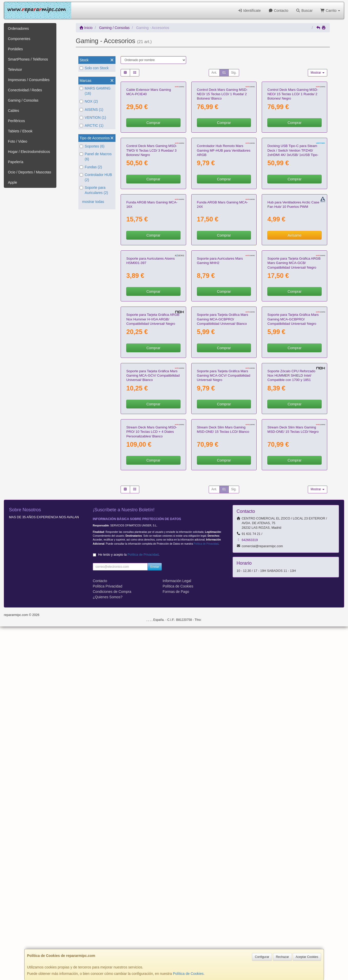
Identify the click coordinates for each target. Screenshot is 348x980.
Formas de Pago (176, 945)
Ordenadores (18, 28)
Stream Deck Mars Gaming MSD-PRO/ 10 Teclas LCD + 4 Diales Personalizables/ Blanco (152, 786)
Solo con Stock (94, 68)
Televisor (15, 70)
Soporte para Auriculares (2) (94, 190)
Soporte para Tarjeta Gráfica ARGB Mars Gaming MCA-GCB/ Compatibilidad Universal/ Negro (294, 465)
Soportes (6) (92, 146)
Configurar (262, 957)
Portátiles (15, 49)
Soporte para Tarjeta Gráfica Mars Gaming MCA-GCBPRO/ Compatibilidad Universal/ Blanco (223, 572)
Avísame (294, 387)
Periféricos (16, 121)
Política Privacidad (107, 940)
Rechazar (282, 957)
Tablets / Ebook (20, 131)
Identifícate (249, 11)
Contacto (278, 11)
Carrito (330, 11)
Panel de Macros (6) (96, 156)
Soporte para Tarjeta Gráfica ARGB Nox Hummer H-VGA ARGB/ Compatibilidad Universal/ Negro (153, 572)
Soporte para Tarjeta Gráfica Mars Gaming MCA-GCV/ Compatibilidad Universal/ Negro (224, 679)
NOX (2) (89, 101)
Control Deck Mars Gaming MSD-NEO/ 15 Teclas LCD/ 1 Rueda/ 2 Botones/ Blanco (222, 145)
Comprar (153, 173)
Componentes (19, 39)
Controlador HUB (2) (96, 177)
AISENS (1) (91, 110)
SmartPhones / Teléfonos (28, 59)
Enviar (155, 920)
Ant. (214, 73)
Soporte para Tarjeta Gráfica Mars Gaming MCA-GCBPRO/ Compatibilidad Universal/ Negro (293, 572)
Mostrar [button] (318, 73)
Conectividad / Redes (25, 90)
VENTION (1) (93, 117)
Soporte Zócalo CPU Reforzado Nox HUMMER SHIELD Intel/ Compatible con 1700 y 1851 (291, 679)
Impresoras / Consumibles (29, 80)
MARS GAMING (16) (95, 91)
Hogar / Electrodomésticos (29, 152)
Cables (14, 111)
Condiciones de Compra (112, 945)
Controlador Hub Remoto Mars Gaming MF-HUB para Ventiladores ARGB (224, 251)
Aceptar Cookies (307, 957)
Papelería (16, 162)
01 (224, 73)
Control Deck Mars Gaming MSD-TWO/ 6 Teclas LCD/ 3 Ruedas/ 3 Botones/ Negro (152, 251)
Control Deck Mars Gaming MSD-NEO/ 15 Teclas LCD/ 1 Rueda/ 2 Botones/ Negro (293, 145)
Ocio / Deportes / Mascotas (30, 172)
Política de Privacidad (206, 897)
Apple (13, 182)
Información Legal (177, 934)
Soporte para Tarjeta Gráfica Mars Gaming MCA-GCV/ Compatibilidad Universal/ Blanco (153, 679)
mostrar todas (93, 202)
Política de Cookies (188, 974)
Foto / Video (18, 141)
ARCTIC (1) (92, 125)
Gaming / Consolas (23, 100)
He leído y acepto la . (129, 908)
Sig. (234, 73)
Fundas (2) (91, 167)
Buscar (304, 11)
